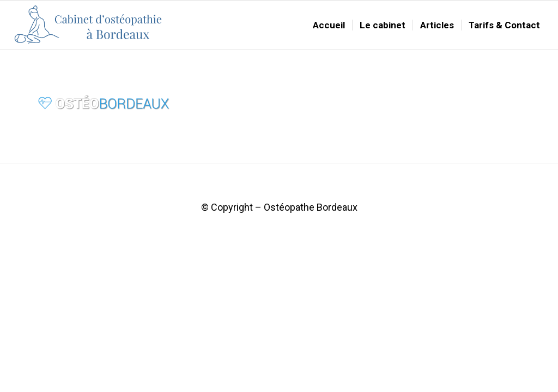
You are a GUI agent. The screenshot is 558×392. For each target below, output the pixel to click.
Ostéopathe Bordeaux (311, 207)
